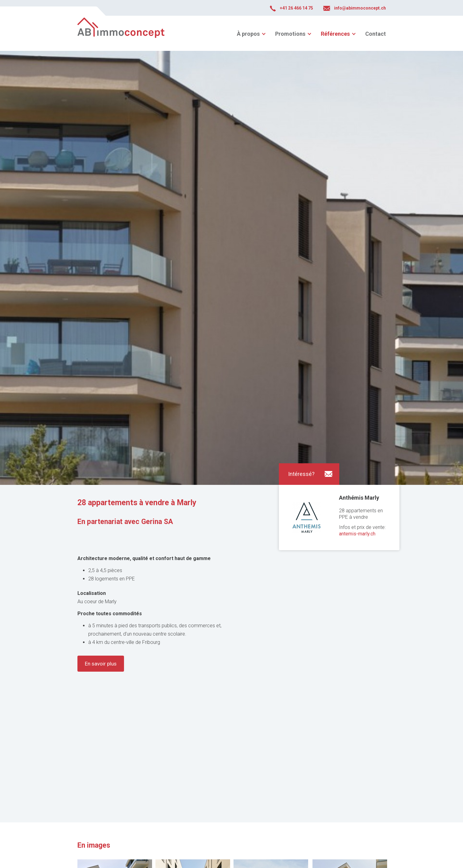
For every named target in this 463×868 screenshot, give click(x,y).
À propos (248, 34)
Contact (376, 34)
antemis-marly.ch (357, 534)
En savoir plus (101, 664)
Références (335, 34)
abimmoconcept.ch (121, 33)
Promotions (290, 34)
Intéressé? (301, 474)
